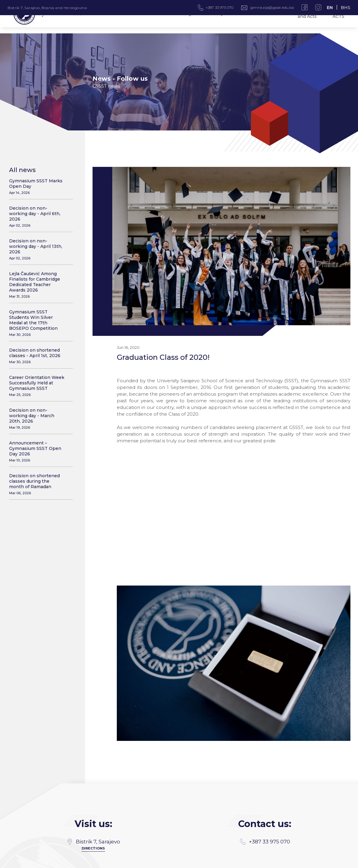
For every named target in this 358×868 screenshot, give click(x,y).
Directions (93, 782)
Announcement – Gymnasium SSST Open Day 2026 (37, 451)
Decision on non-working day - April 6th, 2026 (37, 216)
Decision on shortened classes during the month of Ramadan (37, 484)
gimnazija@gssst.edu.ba (272, 7)
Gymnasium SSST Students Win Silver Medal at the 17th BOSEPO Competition (37, 323)
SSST (346, 861)
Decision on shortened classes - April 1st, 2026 (37, 356)
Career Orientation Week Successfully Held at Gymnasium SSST (37, 386)
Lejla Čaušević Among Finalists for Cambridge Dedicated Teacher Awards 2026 (37, 285)
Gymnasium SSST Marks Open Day (37, 186)
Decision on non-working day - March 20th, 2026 (37, 419)
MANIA (99, 861)
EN (330, 8)
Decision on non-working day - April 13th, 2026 (37, 249)
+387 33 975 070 (265, 775)
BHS (346, 8)
